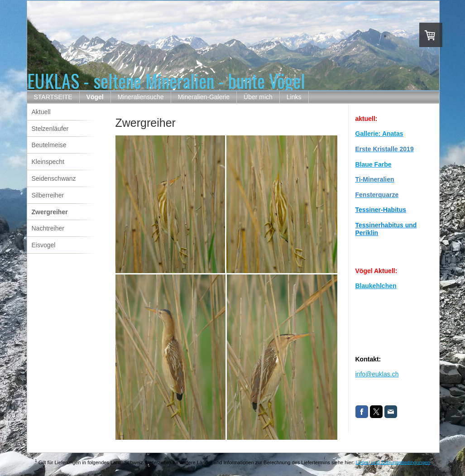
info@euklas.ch (377, 374)
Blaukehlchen (376, 286)
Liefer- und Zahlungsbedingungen (393, 462)
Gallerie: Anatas (379, 134)
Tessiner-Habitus (381, 210)
